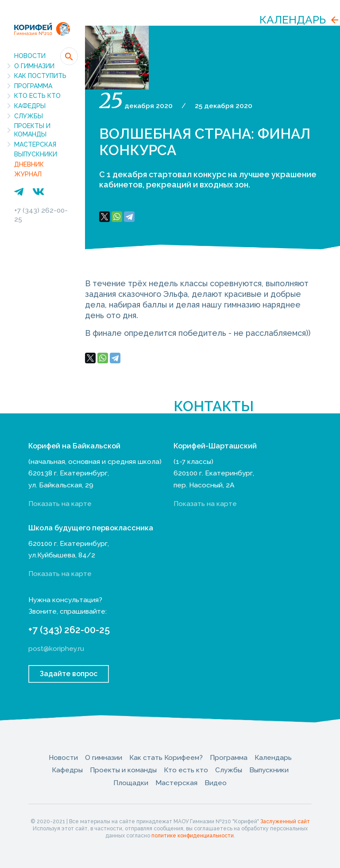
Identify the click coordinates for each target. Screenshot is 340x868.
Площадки (131, 783)
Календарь (293, 20)
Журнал (28, 174)
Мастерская (35, 144)
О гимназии (34, 66)
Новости (30, 56)
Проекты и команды (32, 130)
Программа (33, 86)
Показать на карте (60, 504)
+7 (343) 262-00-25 (69, 630)
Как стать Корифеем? (166, 757)
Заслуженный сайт (285, 821)
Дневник (29, 164)
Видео (216, 783)
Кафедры (30, 106)
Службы (29, 116)
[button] (69, 56)
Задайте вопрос (69, 674)
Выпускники (36, 154)
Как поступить (40, 76)
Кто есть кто (37, 96)
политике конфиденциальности (193, 836)
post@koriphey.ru (56, 648)
